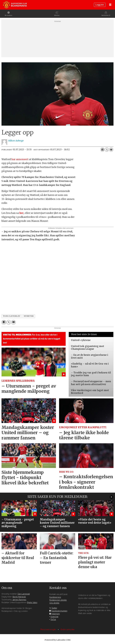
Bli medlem (9, 15)
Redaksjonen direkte (58, 600)
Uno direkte (54, 603)
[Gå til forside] (15, 5)
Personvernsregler (49, 630)
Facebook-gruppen (59, 611)
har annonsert (20, 159)
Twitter (54, 608)
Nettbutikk (105, 15)
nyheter (29, 316)
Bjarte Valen (32, 603)
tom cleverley (12, 316)
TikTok (53, 620)
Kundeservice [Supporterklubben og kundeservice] (55, 597)
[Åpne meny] (110, 5)
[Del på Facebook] (102, 150)
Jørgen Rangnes (19, 600)
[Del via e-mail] (111, 150)
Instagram (56, 614)
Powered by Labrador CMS (58, 640)
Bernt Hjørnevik (19, 597)
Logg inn (100, 5)
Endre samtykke (68, 630)
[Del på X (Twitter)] (107, 150)
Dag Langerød (24, 594)
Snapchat (54, 617)
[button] (112, 497)
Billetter (57, 15)
